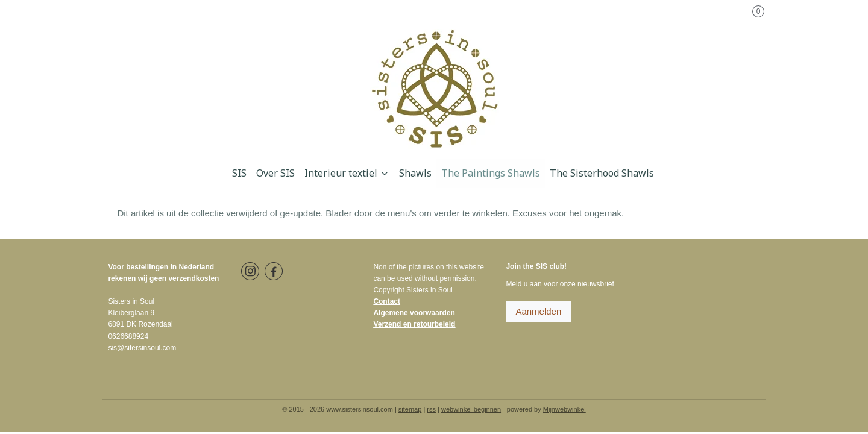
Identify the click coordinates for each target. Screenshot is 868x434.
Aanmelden (538, 311)
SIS (239, 173)
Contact (387, 301)
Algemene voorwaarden (414, 313)
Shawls (415, 173)
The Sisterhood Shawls (602, 173)
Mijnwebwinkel (565, 409)
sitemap (410, 409)
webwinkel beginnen (471, 409)
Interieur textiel (347, 173)
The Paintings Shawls (491, 173)
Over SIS (275, 173)
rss (431, 409)
